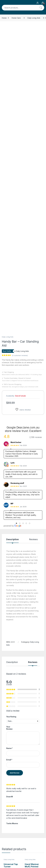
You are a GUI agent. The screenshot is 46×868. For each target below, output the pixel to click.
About (18, 837)
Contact (19, 833)
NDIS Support (7, 833)
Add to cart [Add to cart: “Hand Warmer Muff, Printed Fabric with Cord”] (40, 771)
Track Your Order (37, 830)
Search (41, 8)
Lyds (13, 345)
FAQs (18, 841)
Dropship (33, 841)
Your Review (9, 610)
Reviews (33, 422)
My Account (35, 837)
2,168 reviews (36, 319)
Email (9, 642)
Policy (4, 853)
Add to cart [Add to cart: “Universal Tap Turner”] (19, 771)
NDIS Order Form (9, 830)
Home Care (16, 18)
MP (12, 386)
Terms (4, 857)
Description (12, 422)
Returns (5, 849)
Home (4, 18)
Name (9, 630)
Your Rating (11, 599)
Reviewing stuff (17, 365)
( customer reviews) (20, 237)
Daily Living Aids (34, 18)
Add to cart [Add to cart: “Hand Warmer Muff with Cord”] (40, 806)
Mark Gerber (16, 324)
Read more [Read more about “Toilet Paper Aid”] (19, 806)
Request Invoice (22, 830)
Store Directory (36, 833)
